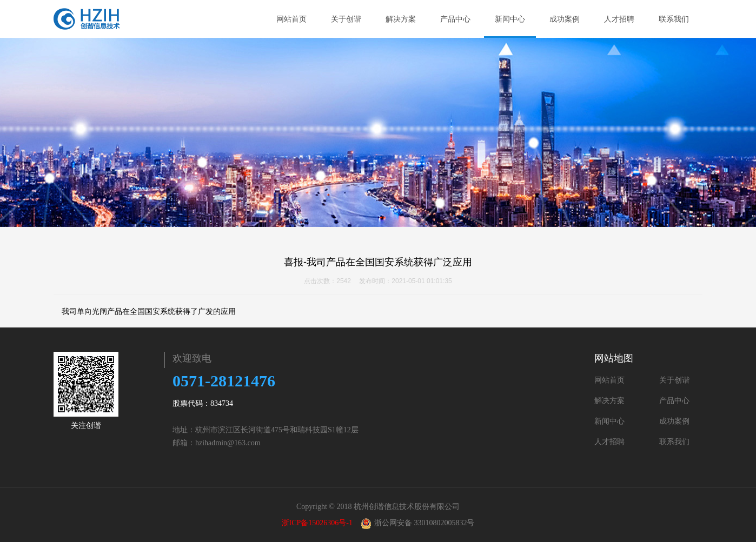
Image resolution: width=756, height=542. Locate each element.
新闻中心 (510, 19)
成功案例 (565, 19)
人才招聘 (619, 19)
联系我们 (674, 19)
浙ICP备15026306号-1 (317, 523)
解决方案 (405, 19)
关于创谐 (351, 19)
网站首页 (291, 19)
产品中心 (455, 19)
